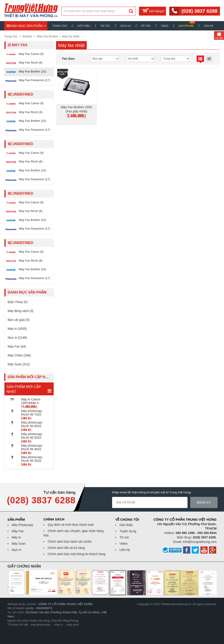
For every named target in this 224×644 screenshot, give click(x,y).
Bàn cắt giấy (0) (19, 320)
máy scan (73, 625)
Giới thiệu (84, 26)
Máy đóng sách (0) (21, 311)
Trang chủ (60, 26)
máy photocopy (40, 625)
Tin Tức (105, 26)
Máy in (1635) (17, 329)
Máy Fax (18, 531)
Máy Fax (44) (17, 346)
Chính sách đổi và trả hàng (66, 548)
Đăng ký (204, 502)
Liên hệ (208, 26)
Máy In (16, 537)
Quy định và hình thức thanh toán (71, 525)
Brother (27, 36)
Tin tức (124, 537)
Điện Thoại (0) (18, 302)
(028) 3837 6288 (199, 11)
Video (165, 26)
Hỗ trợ (146, 26)
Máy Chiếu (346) (19, 355)
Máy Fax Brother (48, 36)
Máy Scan (19, 544)
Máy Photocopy (23, 525)
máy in (58, 625)
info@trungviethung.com (200, 542)
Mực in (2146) (17, 338)
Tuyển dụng (128, 531)
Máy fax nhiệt (71, 36)
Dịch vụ (125, 26)
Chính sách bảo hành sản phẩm (70, 542)
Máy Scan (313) (19, 364)
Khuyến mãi (186, 26)
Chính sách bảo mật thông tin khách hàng (77, 554)
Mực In (17, 550)
